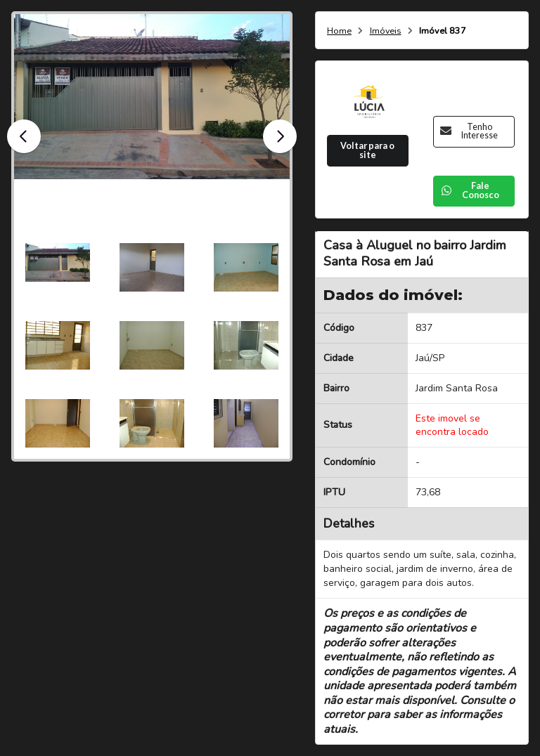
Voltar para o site (367, 150)
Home (339, 31)
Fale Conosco (470, 190)
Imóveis (386, 31)
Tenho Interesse (469, 131)
